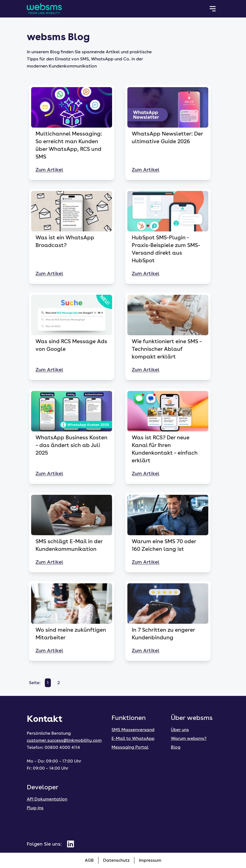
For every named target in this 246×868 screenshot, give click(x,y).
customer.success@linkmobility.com (64, 740)
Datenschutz (116, 860)
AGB (89, 860)
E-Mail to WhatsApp (133, 738)
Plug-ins (35, 808)
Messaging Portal (130, 747)
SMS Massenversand (133, 730)
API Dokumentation (47, 799)
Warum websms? (189, 738)
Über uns (180, 730)
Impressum (150, 860)
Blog (176, 747)
